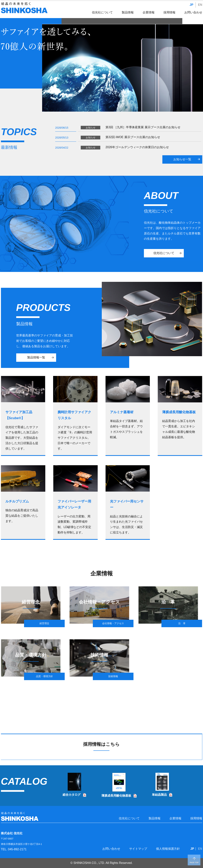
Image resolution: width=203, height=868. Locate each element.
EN (200, 5)
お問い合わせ (193, 12)
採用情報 (169, 12)
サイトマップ (138, 849)
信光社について (102, 12)
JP (191, 5)
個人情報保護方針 (168, 849)
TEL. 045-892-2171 (14, 849)
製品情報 (128, 12)
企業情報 (149, 12)
